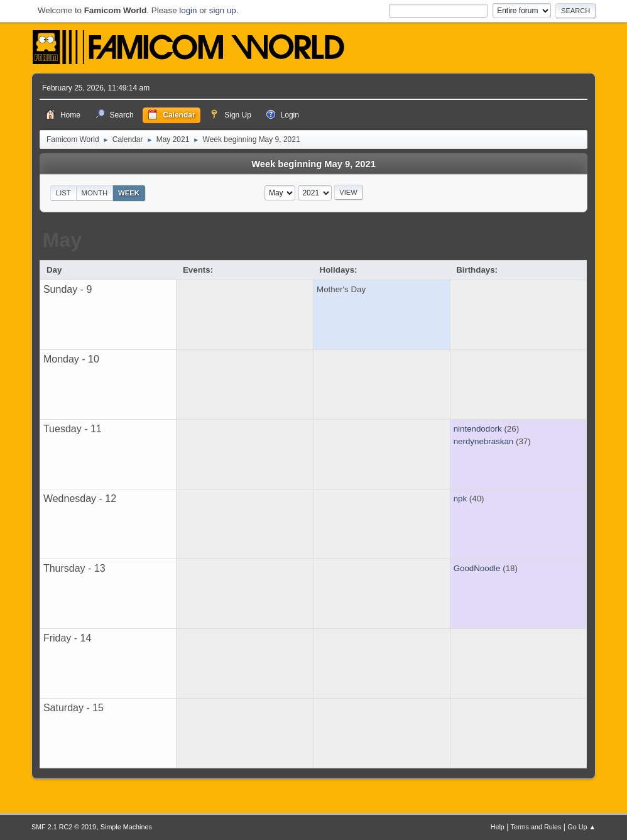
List (63, 193)
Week (129, 193)
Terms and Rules (536, 827)
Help (498, 827)
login (188, 10)
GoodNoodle (477, 568)
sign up (223, 10)
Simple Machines (126, 827)
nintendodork (478, 429)
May (62, 240)
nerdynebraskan (484, 441)
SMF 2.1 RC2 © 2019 (64, 827)
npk (461, 499)
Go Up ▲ (581, 827)
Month (95, 193)
